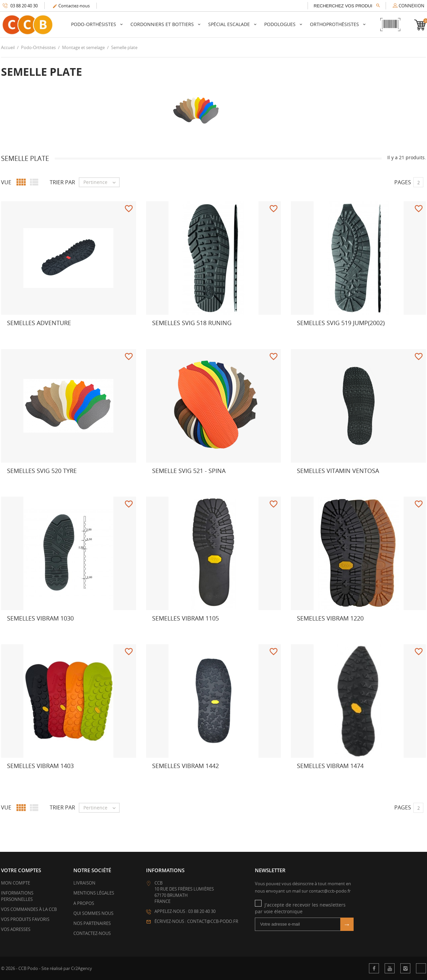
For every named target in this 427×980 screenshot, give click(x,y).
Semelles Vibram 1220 (330, 618)
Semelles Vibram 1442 (185, 766)
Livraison (84, 883)
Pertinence (101, 182)
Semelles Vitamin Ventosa (338, 471)
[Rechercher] (347, 6)
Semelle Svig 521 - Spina (189, 471)
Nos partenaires (92, 923)
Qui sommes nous (93, 913)
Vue (6, 182)
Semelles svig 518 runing (192, 323)
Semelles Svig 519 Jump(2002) (341, 323)
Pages (403, 182)
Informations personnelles (17, 896)
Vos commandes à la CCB (29, 909)
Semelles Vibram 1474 (330, 766)
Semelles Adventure (39, 323)
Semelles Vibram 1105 (185, 618)
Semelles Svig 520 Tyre (42, 471)
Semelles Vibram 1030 (40, 618)
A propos (84, 903)
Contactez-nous (71, 6)
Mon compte (16, 883)
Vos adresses (16, 929)
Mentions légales (94, 893)
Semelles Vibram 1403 (40, 766)
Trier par (62, 182)
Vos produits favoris (25, 919)
